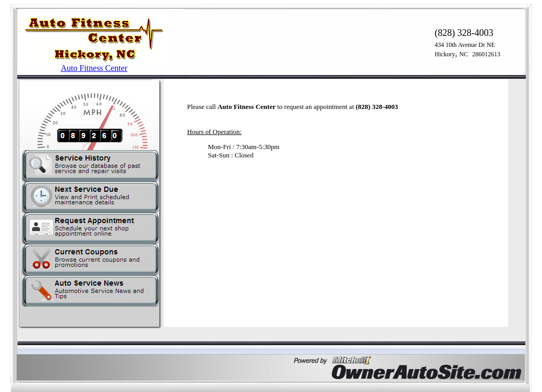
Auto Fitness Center (94, 68)
